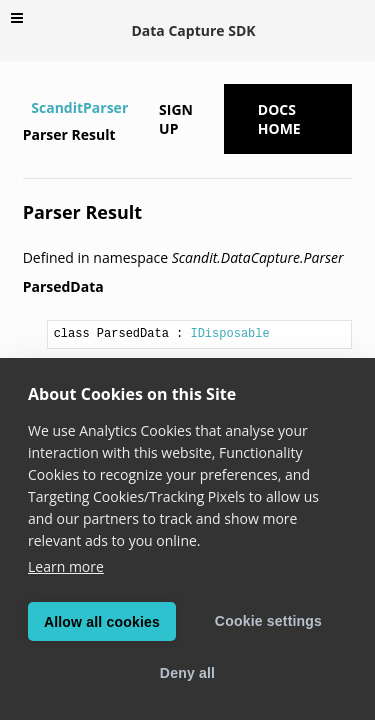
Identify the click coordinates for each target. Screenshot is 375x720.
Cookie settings (268, 621)
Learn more (66, 566)
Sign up (176, 119)
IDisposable (229, 334)
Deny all (187, 673)
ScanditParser (79, 107)
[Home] (25, 108)
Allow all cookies (102, 622)
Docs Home (279, 119)
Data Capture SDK (193, 30)
